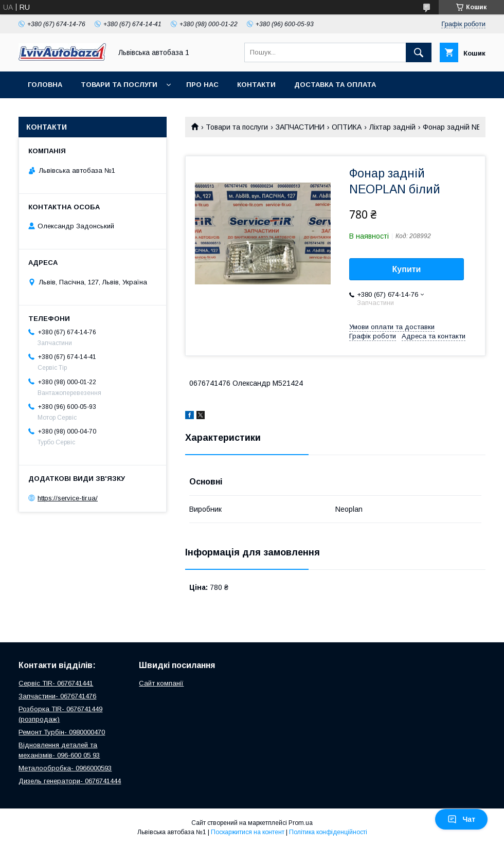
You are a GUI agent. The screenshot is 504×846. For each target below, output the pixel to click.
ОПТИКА (347, 127)
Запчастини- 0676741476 (57, 696)
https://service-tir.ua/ (68, 498)
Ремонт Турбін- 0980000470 (62, 732)
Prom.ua (301, 823)
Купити (407, 269)
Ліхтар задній (392, 127)
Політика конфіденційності (328, 832)
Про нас (202, 85)
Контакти (256, 85)
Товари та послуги (119, 85)
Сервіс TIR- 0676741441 (56, 683)
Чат (461, 819)
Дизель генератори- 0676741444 (70, 781)
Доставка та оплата (335, 85)
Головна (45, 85)
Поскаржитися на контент (248, 832)
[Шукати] (419, 52)
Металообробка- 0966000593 (65, 768)
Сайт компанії (161, 683)
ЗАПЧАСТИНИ (300, 127)
